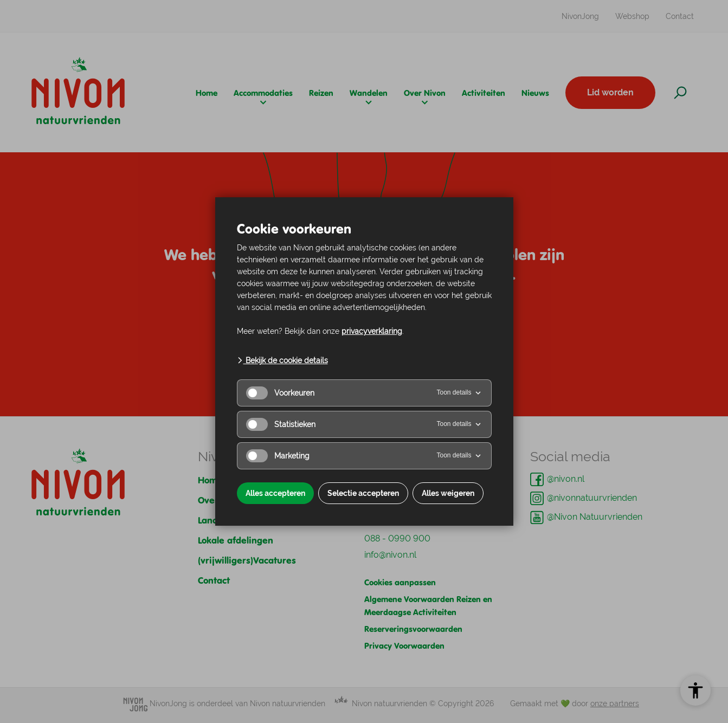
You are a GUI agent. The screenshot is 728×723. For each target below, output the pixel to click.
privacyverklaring (372, 331)
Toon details (459, 393)
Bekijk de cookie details (282, 360)
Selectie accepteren (363, 493)
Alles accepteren (275, 493)
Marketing (278, 456)
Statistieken (281, 424)
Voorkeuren (280, 393)
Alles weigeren (448, 493)
